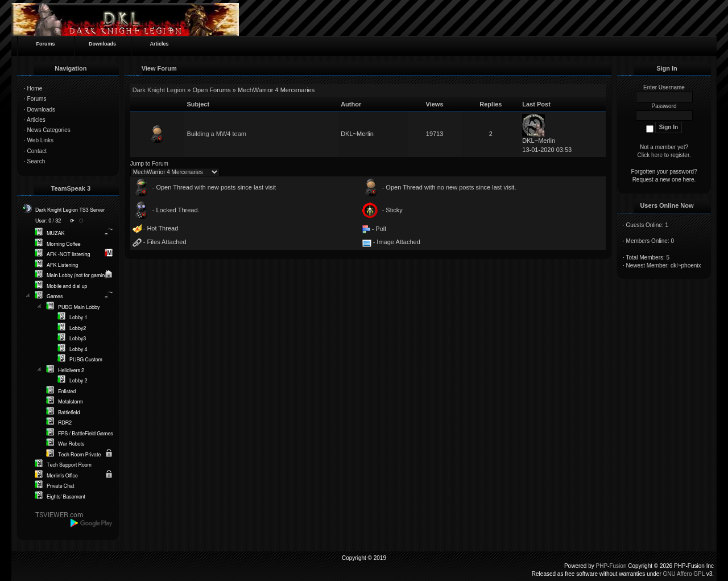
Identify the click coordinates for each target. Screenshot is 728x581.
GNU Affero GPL (684, 574)
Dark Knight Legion (159, 90)
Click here (650, 155)
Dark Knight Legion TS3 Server (70, 210)
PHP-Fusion (611, 566)
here (689, 180)
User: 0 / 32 (48, 221)
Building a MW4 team (216, 134)
